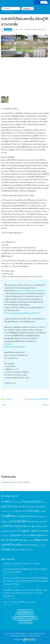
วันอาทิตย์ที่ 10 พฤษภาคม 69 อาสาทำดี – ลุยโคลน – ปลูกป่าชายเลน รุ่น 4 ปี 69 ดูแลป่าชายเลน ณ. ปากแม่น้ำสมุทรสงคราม (25, 593)
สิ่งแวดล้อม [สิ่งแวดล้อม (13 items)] (30, 540)
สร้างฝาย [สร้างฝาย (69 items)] (20, 540)
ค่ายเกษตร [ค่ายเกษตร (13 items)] (4, 511)
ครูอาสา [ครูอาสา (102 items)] (7, 506)
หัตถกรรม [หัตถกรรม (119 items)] (41, 540)
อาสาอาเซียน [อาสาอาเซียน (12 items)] (41, 545)
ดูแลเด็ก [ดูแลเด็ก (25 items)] (43, 522)
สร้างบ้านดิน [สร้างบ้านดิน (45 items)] (8, 540)
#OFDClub (8, 344)
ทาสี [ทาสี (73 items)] (4, 526)
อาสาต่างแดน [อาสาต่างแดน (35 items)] (30, 545)
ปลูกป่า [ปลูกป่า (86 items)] (26, 531)
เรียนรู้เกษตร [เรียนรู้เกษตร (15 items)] (29, 550)
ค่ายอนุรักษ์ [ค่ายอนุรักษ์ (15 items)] (32, 507)
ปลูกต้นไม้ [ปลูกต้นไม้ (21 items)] (5, 531)
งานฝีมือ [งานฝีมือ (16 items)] (42, 511)
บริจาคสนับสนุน (25, 622)
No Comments (9, 31)
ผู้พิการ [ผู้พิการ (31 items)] (20, 535)
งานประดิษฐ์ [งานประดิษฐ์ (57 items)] (32, 511)
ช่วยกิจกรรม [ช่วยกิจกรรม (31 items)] (37, 516)
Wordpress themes (30, 640)
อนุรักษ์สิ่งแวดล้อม (42, 399)
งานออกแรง (31, 399)
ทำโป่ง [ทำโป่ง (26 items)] (38, 526)
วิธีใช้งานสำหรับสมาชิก (25, 615)
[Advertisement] (25, 444)
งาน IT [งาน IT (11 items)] (10, 511)
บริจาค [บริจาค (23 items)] (45, 526)
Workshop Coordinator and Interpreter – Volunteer (21, 563)
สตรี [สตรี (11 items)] (46, 536)
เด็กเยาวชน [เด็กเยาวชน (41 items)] (18, 550)
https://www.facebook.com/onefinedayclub (30, 291)
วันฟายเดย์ (8, 29)
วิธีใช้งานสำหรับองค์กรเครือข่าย (25, 618)
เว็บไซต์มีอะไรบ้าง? (25, 611)
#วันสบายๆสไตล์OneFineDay (15, 347)
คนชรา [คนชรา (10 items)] (45, 502)
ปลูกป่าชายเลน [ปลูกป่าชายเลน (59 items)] (40, 531)
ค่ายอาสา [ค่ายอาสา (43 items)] (41, 507)
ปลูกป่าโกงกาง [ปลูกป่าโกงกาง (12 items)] (6, 536)
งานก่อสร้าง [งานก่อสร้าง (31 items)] (19, 511)
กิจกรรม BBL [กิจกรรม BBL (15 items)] (18, 502)
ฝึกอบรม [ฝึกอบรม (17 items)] (27, 535)
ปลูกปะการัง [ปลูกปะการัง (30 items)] (15, 531)
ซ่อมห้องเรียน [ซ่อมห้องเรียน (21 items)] (34, 522)
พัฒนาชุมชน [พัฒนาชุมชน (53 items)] (38, 535)
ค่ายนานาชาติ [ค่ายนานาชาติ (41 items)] (20, 507)
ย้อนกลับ (45, 405)
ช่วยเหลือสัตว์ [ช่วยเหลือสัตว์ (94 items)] (19, 521)
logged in (13, 482)
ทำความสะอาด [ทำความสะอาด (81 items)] (16, 526)
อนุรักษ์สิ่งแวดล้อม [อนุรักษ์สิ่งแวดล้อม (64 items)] (12, 545)
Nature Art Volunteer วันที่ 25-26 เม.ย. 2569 (19, 602)
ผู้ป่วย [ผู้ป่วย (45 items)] (14, 535)
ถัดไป (4, 405)
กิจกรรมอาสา (8, 399)
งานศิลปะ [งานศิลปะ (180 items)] (8, 516)
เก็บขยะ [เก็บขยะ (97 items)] (6, 549)
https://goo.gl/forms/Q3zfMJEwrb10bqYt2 (22, 313)
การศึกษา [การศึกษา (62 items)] (7, 502)
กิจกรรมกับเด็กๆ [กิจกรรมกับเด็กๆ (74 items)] (33, 502)
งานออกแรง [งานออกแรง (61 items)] (23, 516)
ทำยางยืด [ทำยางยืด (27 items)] (31, 526)
